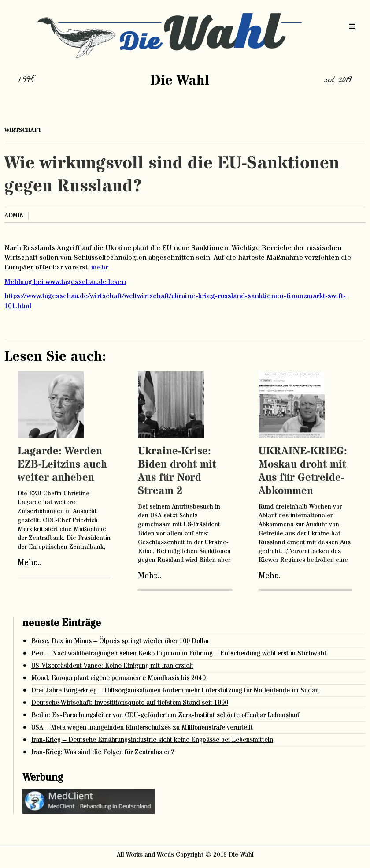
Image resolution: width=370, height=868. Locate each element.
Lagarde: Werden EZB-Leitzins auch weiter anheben (62, 465)
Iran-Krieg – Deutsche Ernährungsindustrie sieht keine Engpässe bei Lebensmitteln (152, 740)
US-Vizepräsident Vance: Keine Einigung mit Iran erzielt (112, 666)
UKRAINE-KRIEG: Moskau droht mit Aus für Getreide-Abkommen (303, 471)
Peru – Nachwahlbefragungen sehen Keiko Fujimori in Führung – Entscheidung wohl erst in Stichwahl (179, 653)
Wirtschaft (23, 130)
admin (14, 216)
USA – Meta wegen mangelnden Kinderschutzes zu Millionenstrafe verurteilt (142, 728)
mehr (100, 267)
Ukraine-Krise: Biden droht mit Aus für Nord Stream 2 (177, 471)
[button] (352, 26)
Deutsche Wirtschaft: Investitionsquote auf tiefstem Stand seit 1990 (130, 703)
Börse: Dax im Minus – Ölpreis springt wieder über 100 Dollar (120, 641)
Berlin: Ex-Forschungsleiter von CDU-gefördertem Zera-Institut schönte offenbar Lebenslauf (165, 715)
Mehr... (29, 563)
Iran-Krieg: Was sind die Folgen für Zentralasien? (103, 752)
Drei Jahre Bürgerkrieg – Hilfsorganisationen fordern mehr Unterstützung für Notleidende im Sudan (175, 690)
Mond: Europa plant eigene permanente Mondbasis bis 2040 (118, 678)
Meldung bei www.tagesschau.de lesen (65, 282)
